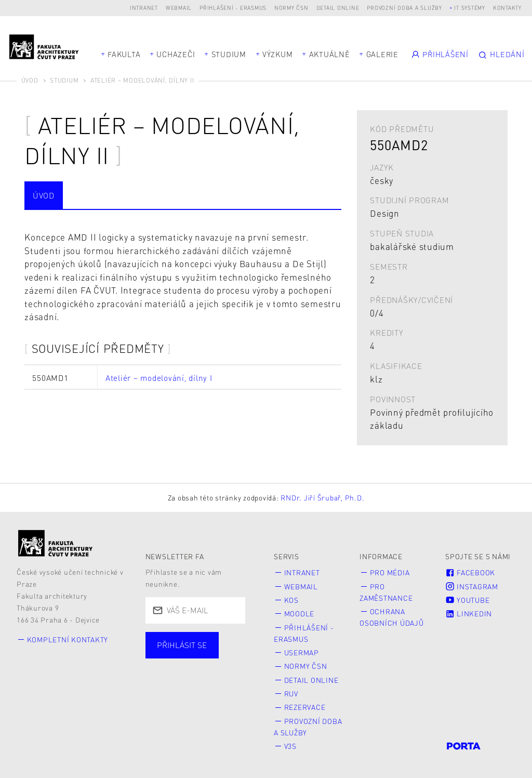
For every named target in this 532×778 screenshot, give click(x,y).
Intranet (144, 8)
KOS (291, 600)
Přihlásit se (182, 645)
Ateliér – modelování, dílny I (159, 378)
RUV (291, 694)
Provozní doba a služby (404, 8)
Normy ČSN (291, 8)
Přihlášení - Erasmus (233, 8)
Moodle (300, 614)
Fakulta (124, 54)
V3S (290, 746)
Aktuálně (330, 54)
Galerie (382, 54)
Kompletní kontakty (68, 639)
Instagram (472, 586)
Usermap (302, 652)
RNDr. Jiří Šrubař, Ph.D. (322, 498)
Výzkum (278, 54)
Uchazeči (176, 54)
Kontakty (507, 8)
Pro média (390, 572)
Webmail (179, 8)
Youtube (467, 600)
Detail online (338, 8)
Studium (229, 54)
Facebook (470, 572)
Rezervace (305, 707)
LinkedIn (469, 614)
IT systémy (470, 8)
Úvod (30, 80)
